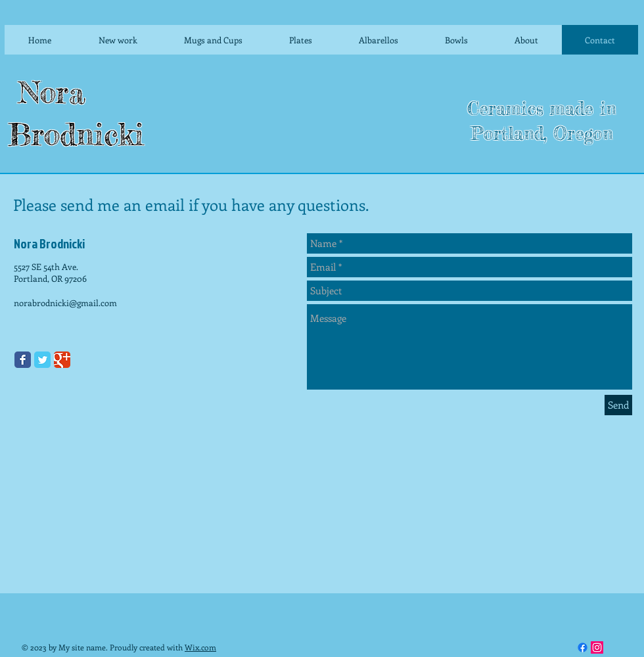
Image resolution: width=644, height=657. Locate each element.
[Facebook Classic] (23, 360)
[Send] (618, 405)
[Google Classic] (62, 360)
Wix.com (200, 647)
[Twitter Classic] (42, 360)
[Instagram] (597, 647)
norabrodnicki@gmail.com (65, 303)
